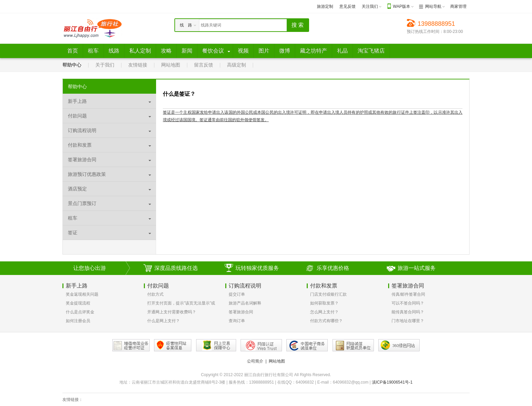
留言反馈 (204, 65)
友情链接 (138, 65)
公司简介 (255, 361)
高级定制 (236, 65)
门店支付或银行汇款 (328, 294)
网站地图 (171, 65)
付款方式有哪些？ (326, 321)
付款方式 (155, 294)
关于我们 (105, 65)
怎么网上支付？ (324, 312)
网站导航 (433, 6)
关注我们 (370, 6)
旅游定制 (325, 6)
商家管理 (458, 6)
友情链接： (73, 400)
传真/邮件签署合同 (408, 294)
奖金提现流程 (78, 303)
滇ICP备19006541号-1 (392, 382)
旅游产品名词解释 (245, 303)
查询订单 (237, 321)
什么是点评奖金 (80, 312)
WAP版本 (402, 6)
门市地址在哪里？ (408, 321)
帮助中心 (72, 65)
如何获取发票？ (324, 303)
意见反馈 (347, 6)
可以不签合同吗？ (408, 303)
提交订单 (237, 294)
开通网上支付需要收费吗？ (172, 312)
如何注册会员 (78, 321)
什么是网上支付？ (164, 321)
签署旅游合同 (241, 312)
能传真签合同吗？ (408, 312)
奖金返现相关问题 (82, 294)
